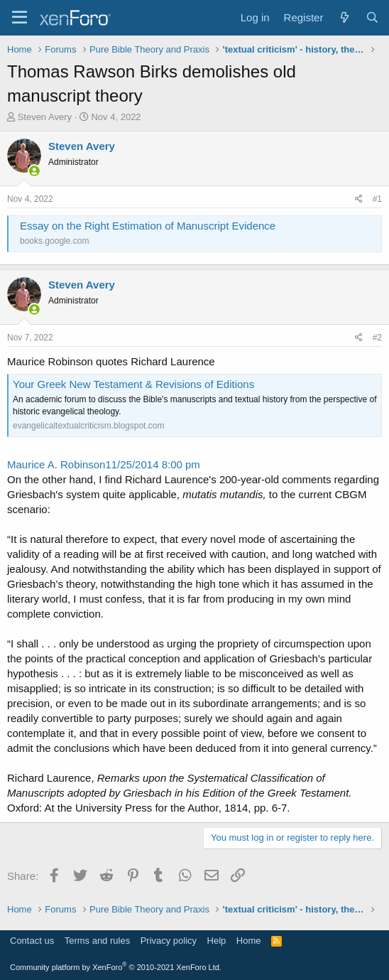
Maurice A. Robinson (56, 464)
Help (217, 941)
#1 (377, 199)
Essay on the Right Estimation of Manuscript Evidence (148, 226)
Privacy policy (169, 941)
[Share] (359, 199)
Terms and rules (97, 941)
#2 (377, 338)
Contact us (32, 941)
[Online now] (34, 171)
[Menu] (20, 18)
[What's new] (344, 17)
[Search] (372, 17)
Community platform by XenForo (116, 967)
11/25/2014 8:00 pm (152, 464)
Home (249, 941)
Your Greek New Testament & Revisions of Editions (133, 384)
